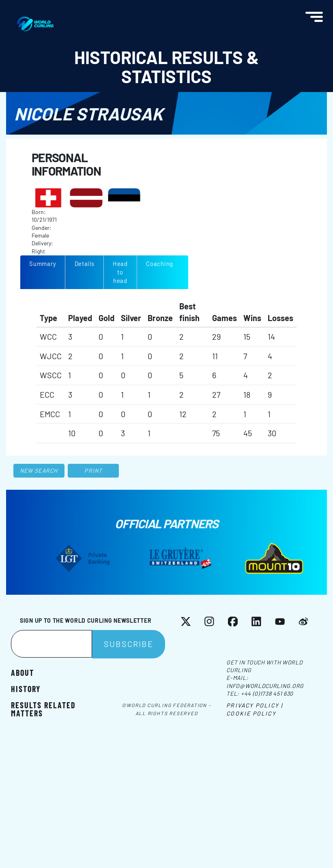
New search (39, 470)
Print (93, 470)
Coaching (160, 264)
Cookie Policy (251, 713)
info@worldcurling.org (265, 686)
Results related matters (43, 709)
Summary (43, 264)
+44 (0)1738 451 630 (267, 693)
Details (85, 264)
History (26, 688)
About (23, 672)
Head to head (120, 272)
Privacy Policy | (255, 705)
